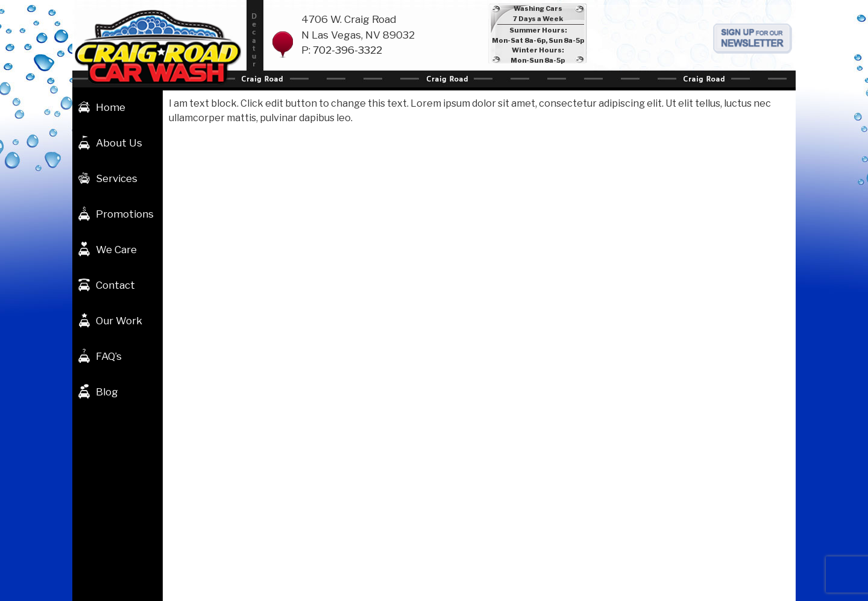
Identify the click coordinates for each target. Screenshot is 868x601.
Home (111, 107)
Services (117, 178)
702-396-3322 (348, 50)
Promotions (125, 214)
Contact (115, 285)
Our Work (119, 321)
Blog (107, 392)
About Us (119, 143)
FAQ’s (109, 356)
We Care (116, 250)
